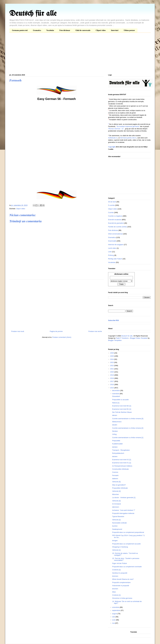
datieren (115, 479)
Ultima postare (129, 30)
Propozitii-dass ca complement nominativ (127, 567)
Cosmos (115, 472)
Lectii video (112, 248)
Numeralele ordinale (119, 523)
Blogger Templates (115, 340)
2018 (112, 378)
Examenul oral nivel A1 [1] (121, 463)
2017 (112, 381)
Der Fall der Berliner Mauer (122, 412)
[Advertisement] (80, 54)
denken (115, 447)
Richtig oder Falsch (115, 259)
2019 (112, 375)
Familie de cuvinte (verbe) (117, 227)
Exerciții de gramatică (116, 223)
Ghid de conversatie (83, 30)
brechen (115, 589)
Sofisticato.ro (113, 138)
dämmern (116, 507)
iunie (114, 620)
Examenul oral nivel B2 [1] (122, 406)
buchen (115, 526)
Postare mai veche (95, 331)
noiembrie (116, 394)
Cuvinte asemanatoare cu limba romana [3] (128, 419)
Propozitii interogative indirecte (123, 513)
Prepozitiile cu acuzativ (120, 400)
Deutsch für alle (33, 14)
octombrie (116, 607)
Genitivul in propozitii (120, 573)
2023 (112, 362)
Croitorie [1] (116, 595)
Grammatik (112, 241)
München (115, 494)
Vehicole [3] (116, 501)
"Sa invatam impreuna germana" (128, 126)
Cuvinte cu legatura (115, 216)
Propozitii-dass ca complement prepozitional (128, 532)
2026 (112, 353)
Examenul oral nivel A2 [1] (121, 460)
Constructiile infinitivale (120, 469)
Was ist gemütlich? (119, 485)
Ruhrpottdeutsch (118, 453)
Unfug (114, 434)
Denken (115, 431)
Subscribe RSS (113, 320)
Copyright (112, 147)
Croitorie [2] (116, 570)
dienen (115, 415)
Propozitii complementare (121, 582)
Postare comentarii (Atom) (62, 337)
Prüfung (111, 255)
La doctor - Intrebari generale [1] (124, 498)
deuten (115, 425)
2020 (112, 372)
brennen (115, 576)
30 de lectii (112, 202)
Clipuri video (101, 30)
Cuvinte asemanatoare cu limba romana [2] (128, 428)
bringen (115, 541)
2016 (112, 384)
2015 (112, 388)
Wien (114, 592)
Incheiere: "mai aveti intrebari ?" (124, 510)
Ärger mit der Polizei (119, 563)
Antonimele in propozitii (120, 586)
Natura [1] (116, 403)
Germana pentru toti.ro (128, 138)
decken (115, 456)
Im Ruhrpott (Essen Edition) (122, 466)
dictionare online (121, 274)
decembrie (116, 390)
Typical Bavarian (118, 516)
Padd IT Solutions (122, 338)
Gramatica (37, 30)
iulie (114, 617)
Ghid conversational (115, 234)
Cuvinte (111, 212)
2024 (112, 359)
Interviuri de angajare (116, 245)
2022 (112, 366)
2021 (112, 369)
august (115, 614)
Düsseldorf (116, 396)
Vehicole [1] (116, 550)
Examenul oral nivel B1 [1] (122, 409)
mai (114, 623)
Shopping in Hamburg (120, 547)
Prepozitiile (116, 441)
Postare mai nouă (18, 331)
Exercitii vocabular (115, 220)
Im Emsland (116, 504)
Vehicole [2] (116, 520)
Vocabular (50, 30)
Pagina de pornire (56, 331)
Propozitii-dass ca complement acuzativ (126, 544)
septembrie (116, 610)
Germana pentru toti (20, 30)
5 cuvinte (111, 205)
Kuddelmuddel (117, 444)
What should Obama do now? (123, 579)
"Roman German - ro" (116, 129)
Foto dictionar (65, 30)
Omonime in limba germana (122, 598)
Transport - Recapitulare (121, 450)
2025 (112, 356)
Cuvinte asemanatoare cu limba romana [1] (128, 438)
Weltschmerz (117, 422)
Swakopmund (117, 529)
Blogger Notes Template (139, 338)
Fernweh (115, 475)
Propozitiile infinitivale (120, 488)
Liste (110, 252)
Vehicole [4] (116, 491)
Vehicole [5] (116, 482)
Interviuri (115, 30)
